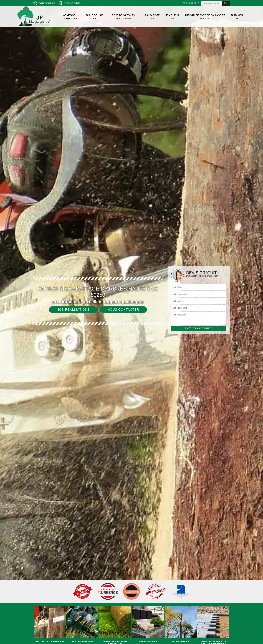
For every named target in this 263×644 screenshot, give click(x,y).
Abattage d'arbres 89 (69, 17)
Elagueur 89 (173, 17)
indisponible (44, 3)
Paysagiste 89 (152, 17)
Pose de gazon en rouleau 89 (124, 17)
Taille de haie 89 (94, 17)
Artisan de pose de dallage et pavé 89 (205, 17)
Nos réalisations (73, 310)
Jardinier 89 (237, 17)
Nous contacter (123, 310)
